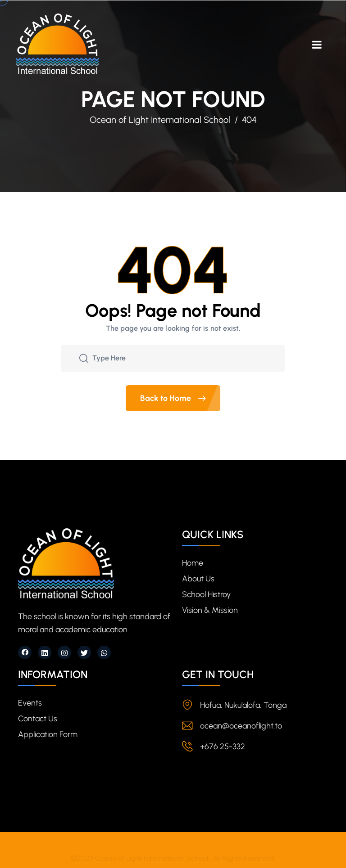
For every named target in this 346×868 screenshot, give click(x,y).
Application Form (48, 734)
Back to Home (180, 398)
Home (193, 563)
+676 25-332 (223, 747)
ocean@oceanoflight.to (241, 726)
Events (30, 703)
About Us (198, 579)
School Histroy (206, 594)
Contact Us (38, 719)
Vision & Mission (210, 610)
